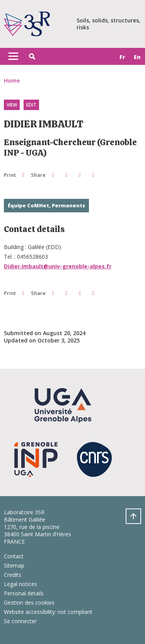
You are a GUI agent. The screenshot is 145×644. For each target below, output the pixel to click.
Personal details (24, 593)
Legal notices (20, 584)
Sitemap (14, 565)
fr (122, 57)
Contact (14, 556)
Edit (31, 105)
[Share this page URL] (93, 175)
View (12, 105)
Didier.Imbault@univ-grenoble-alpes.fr (58, 266)
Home (12, 80)
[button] (32, 56)
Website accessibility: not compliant (48, 612)
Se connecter (20, 621)
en (137, 57)
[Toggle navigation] (13, 56)
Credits (13, 575)
